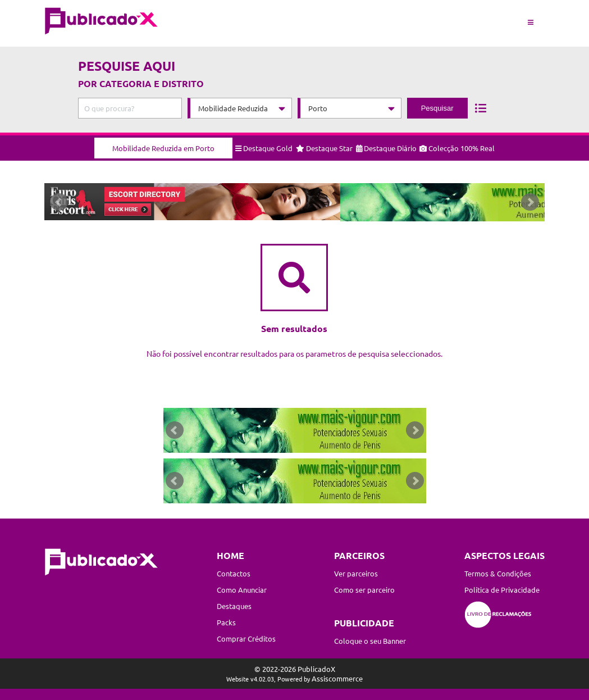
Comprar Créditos (246, 638)
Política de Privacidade (502, 590)
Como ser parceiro (364, 590)
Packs (226, 622)
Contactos (234, 573)
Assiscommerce (337, 678)
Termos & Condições (498, 573)
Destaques (234, 606)
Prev (59, 204)
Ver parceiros (356, 573)
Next (530, 204)
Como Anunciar (242, 590)
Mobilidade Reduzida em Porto (163, 144)
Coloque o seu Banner (370, 641)
